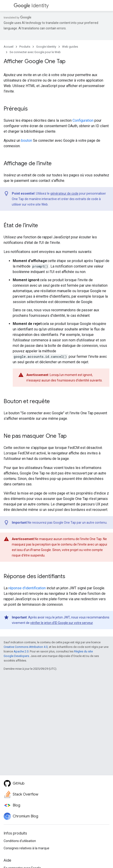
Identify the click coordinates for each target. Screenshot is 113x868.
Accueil (9, 47)
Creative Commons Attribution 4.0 (26, 647)
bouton (27, 140)
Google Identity (46, 47)
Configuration (83, 120)
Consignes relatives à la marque (26, 848)
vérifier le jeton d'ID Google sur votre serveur (62, 623)
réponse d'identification (27, 588)
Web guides (70, 47)
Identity (31, 6)
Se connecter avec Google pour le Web (35, 52)
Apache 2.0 (21, 651)
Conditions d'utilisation (20, 841)
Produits (25, 47)
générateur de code (64, 193)
